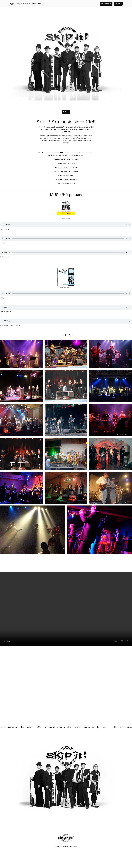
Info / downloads (106, 4)
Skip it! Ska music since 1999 (29, 4)
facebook (118, 4)
